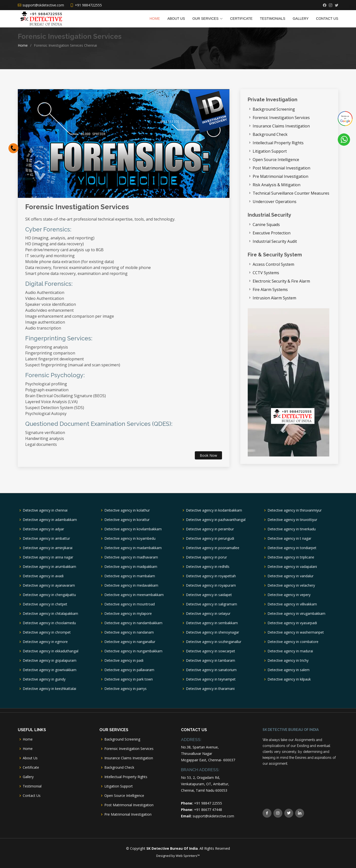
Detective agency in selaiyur (208, 614)
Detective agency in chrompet (47, 632)
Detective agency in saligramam (211, 604)
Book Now (208, 455)
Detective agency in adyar (43, 529)
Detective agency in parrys (125, 689)
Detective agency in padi (124, 661)
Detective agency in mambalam (130, 576)
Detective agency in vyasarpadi (292, 623)
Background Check (270, 134)
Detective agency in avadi (43, 576)
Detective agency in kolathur (127, 510)
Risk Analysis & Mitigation (277, 185)
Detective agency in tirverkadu (292, 529)
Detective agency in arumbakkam (49, 567)
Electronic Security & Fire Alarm (281, 281)
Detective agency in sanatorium (211, 670)
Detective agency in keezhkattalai (49, 689)
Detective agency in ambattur (46, 538)
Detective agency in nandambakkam (133, 623)
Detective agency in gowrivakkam (50, 670)
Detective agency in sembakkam (212, 623)
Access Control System (273, 264)
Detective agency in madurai (290, 651)
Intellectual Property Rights (278, 143)
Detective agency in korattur (127, 520)
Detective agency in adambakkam (50, 520)
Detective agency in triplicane (291, 557)
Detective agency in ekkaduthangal (51, 651)
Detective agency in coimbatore (293, 642)
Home (155, 19)
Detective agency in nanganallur (130, 642)
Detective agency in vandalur (290, 576)
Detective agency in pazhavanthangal (216, 520)
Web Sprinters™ (188, 856)
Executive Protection (272, 233)
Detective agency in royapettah (211, 576)
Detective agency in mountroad (130, 604)
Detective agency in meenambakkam (134, 595)
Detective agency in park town (129, 679)
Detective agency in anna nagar (48, 557)
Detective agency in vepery (289, 595)
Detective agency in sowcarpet (211, 651)
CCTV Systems (266, 273)
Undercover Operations (275, 202)
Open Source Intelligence (276, 160)
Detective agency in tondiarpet (292, 548)
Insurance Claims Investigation (281, 126)
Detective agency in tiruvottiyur (292, 520)
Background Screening (274, 109)
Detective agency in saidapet (209, 595)
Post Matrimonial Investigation (281, 168)
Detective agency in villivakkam (292, 604)
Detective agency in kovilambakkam (133, 529)
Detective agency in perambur (210, 529)
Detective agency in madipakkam (131, 567)
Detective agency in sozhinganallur (214, 642)
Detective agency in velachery (291, 585)
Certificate (241, 19)
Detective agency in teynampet (211, 679)
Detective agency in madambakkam (133, 548)
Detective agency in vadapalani (292, 567)
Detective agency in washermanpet (296, 632)
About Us (176, 19)
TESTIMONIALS (273, 19)
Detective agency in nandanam (129, 632)
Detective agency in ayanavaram (49, 585)
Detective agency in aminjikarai (48, 548)
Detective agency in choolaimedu (49, 623)
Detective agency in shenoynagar (212, 632)
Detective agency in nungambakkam (133, 651)
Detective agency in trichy (288, 661)
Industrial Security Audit (275, 241)
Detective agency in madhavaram (131, 557)
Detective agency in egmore (45, 642)
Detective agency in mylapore (128, 614)
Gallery (301, 19)
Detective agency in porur (206, 557)
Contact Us (327, 19)
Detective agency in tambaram (211, 661)
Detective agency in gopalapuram (50, 661)
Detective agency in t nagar (289, 538)
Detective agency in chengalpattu (49, 595)
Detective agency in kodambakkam (214, 510)
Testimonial (32, 786)
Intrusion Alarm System (274, 298)
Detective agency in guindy (44, 679)
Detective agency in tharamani (210, 689)
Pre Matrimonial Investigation (280, 176)
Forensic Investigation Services (77, 207)
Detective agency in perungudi (210, 538)
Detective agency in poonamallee (213, 548)
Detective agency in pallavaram (129, 670)
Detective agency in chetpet (45, 604)
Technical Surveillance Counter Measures (291, 193)
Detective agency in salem (289, 670)
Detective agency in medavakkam (131, 585)
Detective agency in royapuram (211, 585)
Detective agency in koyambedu (130, 538)
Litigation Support (270, 151)
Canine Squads (266, 225)
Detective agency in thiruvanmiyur (295, 510)
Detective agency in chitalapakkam (50, 614)
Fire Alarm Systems (270, 289)
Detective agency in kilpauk (289, 679)
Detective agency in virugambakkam (296, 614)
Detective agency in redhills (208, 567)
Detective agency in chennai (45, 510)
